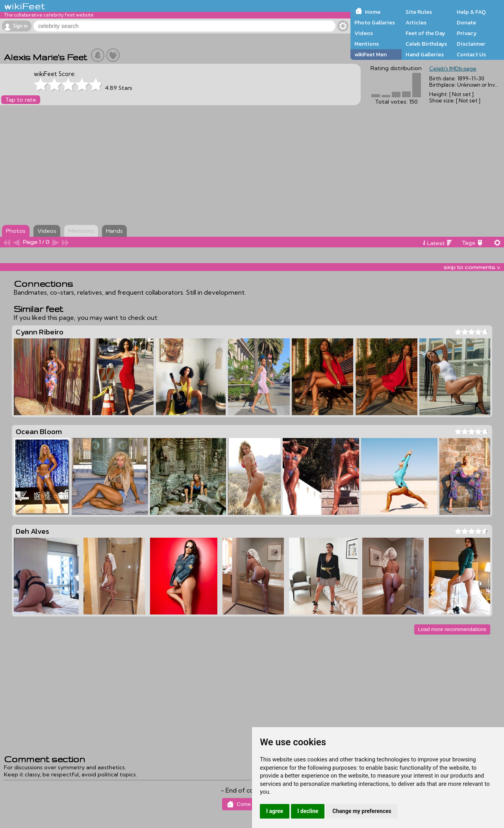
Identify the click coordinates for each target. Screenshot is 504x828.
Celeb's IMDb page (453, 69)
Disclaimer (471, 44)
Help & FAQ (471, 12)
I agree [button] (275, 811)
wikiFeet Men (371, 54)
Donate (466, 22)
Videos (364, 33)
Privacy (467, 33)
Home (373, 12)
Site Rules (419, 12)
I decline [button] (308, 811)
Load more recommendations (452, 629)
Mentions (367, 44)
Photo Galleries (375, 22)
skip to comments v (472, 267)
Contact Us (471, 54)
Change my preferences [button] (362, 811)
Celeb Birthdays (426, 44)
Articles (416, 22)
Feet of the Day (425, 33)
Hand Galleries (425, 54)
